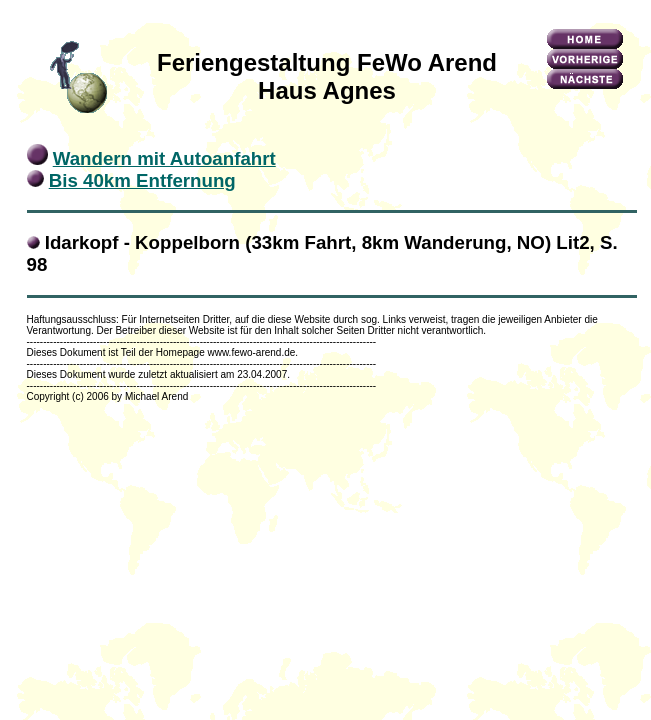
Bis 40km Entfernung (142, 180)
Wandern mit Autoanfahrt (164, 158)
